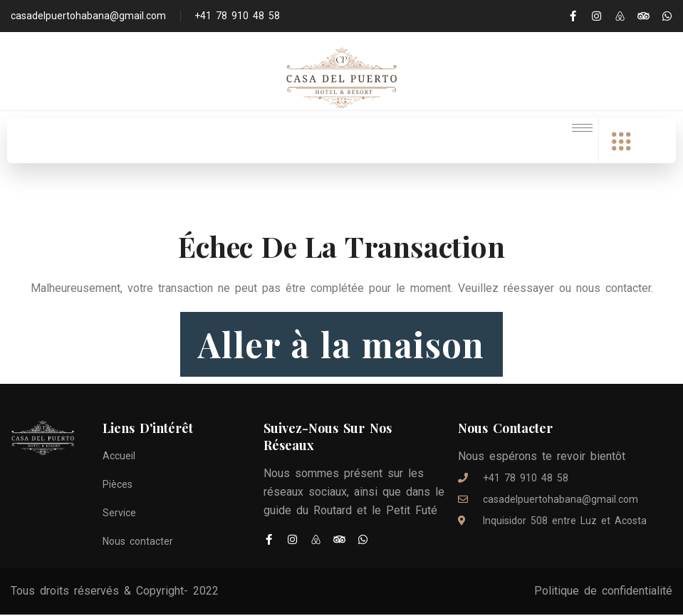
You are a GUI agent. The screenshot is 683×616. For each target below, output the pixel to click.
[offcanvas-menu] (621, 142)
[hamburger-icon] (582, 128)
